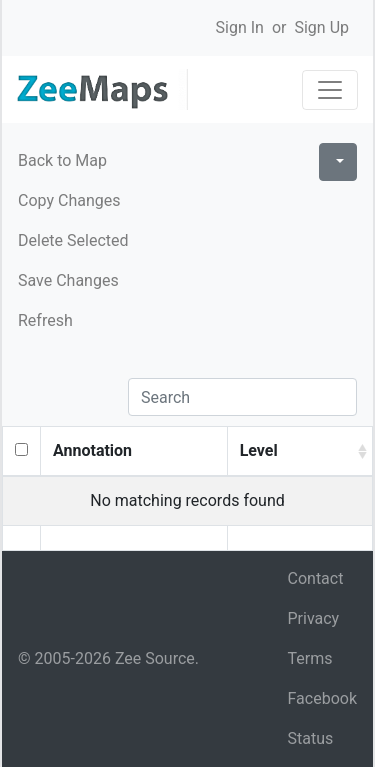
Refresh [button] (45, 320)
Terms (310, 658)
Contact (316, 578)
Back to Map (62, 160)
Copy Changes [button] (69, 200)
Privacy (314, 618)
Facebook (322, 698)
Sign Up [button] (321, 27)
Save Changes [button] (68, 280)
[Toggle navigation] (330, 90)
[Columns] (338, 162)
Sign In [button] (240, 27)
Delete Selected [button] (73, 240)
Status (311, 738)
